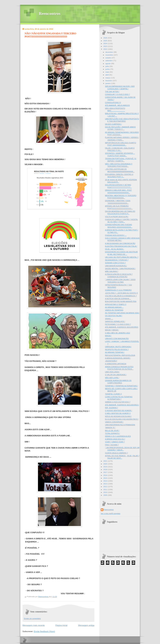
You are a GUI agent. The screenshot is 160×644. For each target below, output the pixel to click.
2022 (106, 49)
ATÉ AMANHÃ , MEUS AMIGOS (117, 105)
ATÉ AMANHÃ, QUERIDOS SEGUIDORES (122, 327)
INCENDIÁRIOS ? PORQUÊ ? (117, 260)
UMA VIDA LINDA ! (112, 372)
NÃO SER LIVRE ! (112, 378)
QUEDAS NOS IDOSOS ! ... (116, 235)
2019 (106, 467)
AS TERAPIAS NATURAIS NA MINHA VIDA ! (122, 313)
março (108, 78)
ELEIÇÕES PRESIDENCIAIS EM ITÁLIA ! (121, 246)
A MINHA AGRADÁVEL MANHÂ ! (118, 358)
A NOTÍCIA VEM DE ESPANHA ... (118, 299)
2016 (106, 475)
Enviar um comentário (32, 618)
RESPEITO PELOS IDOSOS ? (117, 349)
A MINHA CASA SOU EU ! (115, 439)
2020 (106, 464)
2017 (106, 472)
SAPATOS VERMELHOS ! (115, 321)
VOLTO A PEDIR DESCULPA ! (117, 217)
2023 (106, 46)
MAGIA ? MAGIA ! (112, 330)
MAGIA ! (108, 336)
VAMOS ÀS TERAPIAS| (114, 310)
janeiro (108, 83)
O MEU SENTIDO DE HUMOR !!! (118, 413)
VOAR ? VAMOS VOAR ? (115, 442)
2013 (106, 484)
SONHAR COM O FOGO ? (115, 263)
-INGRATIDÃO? (111, 361)
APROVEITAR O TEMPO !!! (116, 304)
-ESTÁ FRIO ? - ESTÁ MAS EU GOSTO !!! (121, 293)
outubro (109, 58)
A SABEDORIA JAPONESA (116, 364)
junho (108, 69)
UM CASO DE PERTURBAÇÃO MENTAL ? (122, 257)
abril (107, 75)
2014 (106, 481)
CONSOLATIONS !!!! (113, 103)
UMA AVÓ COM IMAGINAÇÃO (117, 339)
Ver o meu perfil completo (111, 513)
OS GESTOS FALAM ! (114, 316)
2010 (106, 492)
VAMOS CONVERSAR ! (114, 422)
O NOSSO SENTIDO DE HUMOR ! (119, 411)
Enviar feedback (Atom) (44, 631)
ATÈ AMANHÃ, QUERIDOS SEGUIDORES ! (122, 405)
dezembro (110, 52)
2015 (106, 478)
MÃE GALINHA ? (112, 271)
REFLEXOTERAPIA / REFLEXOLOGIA (120, 355)
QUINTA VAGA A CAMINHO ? (116, 453)
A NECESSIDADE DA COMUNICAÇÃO (120, 243)
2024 (106, 44)
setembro (109, 61)
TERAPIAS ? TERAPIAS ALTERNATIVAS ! (121, 386)
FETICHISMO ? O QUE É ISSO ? (118, 324)
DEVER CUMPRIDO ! (113, 124)
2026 (106, 38)
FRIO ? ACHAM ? (112, 445)
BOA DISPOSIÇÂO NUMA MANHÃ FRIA (121, 301)
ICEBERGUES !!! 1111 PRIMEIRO (118, 290)
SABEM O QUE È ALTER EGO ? (118, 402)
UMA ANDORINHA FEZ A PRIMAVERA (120, 425)
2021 (106, 461)
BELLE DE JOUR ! (112, 431)
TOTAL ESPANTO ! (112, 433)
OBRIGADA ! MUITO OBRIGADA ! (118, 347)
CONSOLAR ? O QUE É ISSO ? (117, 94)
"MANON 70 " (110, 428)
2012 (106, 487)
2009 (106, 495)
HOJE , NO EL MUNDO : (115, 249)
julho (107, 66)
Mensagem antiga (86, 625)
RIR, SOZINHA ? (111, 408)
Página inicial (61, 625)
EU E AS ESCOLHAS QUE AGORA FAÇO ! (122, 419)
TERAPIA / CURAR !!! (113, 394)
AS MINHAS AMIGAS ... (114, 307)
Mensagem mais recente (34, 625)
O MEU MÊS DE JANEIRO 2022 (117, 333)
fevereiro (109, 81)
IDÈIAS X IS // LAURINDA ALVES (118, 436)
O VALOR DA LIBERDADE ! (116, 375)
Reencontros (50, 14)
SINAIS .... (109, 319)
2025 (106, 41)
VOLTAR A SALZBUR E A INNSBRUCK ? (121, 296)
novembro (110, 55)
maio (108, 72)
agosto (108, 64)
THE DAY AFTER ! (112, 92)
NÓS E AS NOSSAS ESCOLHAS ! (118, 416)
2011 (106, 490)
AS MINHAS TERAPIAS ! (115, 352)
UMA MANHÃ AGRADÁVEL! (116, 266)
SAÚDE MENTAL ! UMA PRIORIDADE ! (120, 269)
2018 (106, 470)
